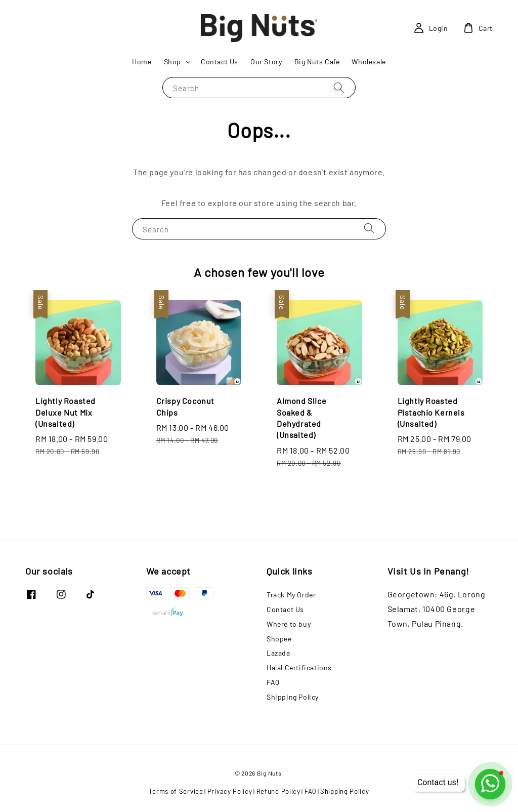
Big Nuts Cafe (317, 62)
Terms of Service (176, 791)
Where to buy (289, 624)
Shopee (279, 639)
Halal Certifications (299, 667)
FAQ (273, 682)
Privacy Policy (230, 791)
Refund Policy (278, 791)
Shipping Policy (293, 697)
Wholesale (369, 62)
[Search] (339, 87)
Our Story (266, 62)
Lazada (278, 653)
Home (142, 62)
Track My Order (291, 595)
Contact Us (220, 62)
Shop (172, 62)
